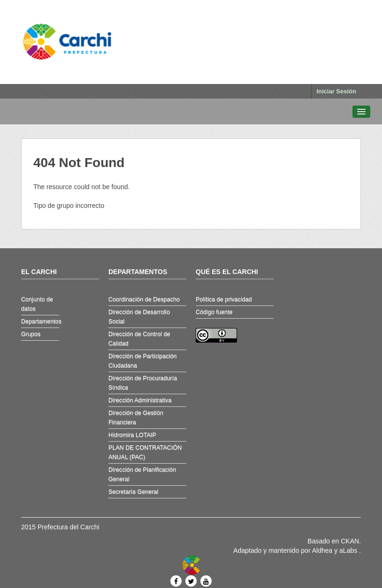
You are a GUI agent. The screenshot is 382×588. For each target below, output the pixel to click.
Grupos (31, 334)
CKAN (350, 541)
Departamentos (40, 321)
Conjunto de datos (37, 304)
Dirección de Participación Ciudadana (143, 361)
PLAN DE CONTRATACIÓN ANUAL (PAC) (145, 452)
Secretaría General (133, 492)
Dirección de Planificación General (142, 474)
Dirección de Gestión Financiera (136, 418)
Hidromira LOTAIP (132, 435)
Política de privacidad (224, 299)
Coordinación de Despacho (144, 299)
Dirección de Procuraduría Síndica (143, 383)
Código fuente (214, 312)
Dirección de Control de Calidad (139, 339)
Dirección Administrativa (140, 400)
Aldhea (322, 550)
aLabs (349, 550)
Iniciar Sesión (336, 91)
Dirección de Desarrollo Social (139, 317)
